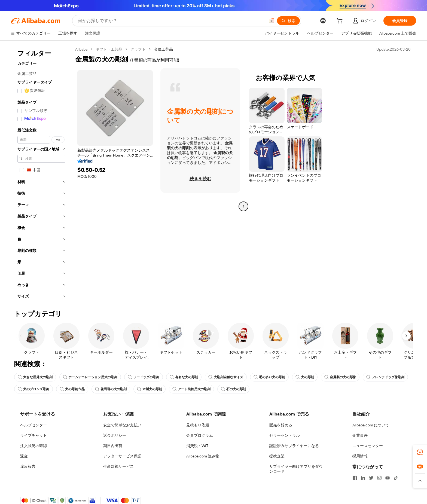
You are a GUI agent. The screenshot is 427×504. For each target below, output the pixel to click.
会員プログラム (200, 435)
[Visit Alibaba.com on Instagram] (379, 478)
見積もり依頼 (198, 425)
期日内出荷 (113, 446)
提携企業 (277, 456)
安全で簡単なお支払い (122, 425)
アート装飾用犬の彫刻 (191, 389)
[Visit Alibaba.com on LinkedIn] (363, 478)
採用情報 (360, 456)
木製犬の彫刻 (150, 389)
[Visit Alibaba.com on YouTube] (388, 478)
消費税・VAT (197, 446)
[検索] (288, 21)
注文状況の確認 (33, 446)
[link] (420, 452)
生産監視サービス (118, 466)
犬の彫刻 (305, 377)
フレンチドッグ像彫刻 (385, 377)
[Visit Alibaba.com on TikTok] (396, 478)
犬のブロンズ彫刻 (33, 389)
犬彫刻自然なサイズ (226, 377)
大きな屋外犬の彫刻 (35, 377)
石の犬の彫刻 (233, 389)
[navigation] (41, 174)
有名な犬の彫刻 (184, 377)
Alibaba (81, 49)
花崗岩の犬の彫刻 (111, 389)
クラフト (138, 49)
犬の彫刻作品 (72, 389)
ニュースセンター (368, 446)
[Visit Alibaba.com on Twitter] (371, 478)
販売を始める (281, 425)
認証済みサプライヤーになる (294, 446)
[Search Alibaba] (171, 21)
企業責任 (360, 435)
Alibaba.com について (371, 425)
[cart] (341, 22)
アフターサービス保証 (122, 456)
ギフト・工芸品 (109, 49)
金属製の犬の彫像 (340, 377)
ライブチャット (33, 435)
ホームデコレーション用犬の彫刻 (90, 377)
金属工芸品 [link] (163, 49)
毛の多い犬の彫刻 (269, 377)
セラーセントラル (285, 435)
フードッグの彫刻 (144, 377)
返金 (24, 456)
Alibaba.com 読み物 (203, 456)
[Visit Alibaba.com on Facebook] (355, 478)
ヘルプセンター (33, 425)
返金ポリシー (115, 435)
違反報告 (28, 466)
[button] (272, 21)
